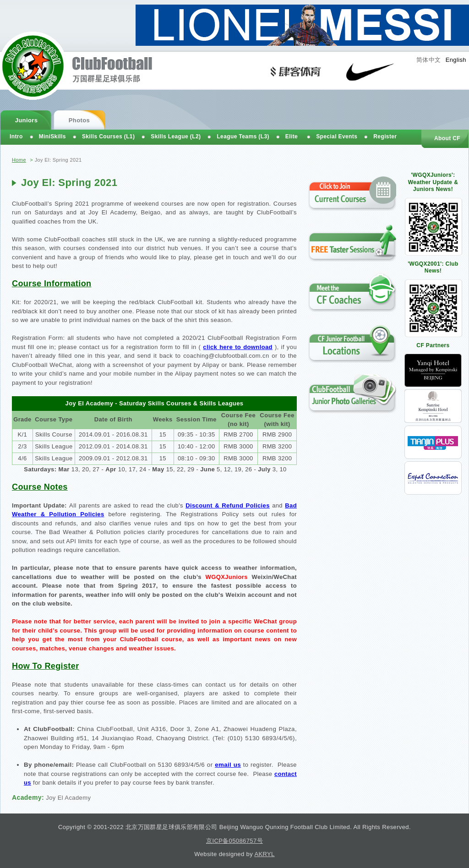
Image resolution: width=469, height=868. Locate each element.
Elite (292, 136)
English (456, 60)
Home (19, 160)
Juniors (27, 120)
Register (385, 136)
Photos (79, 120)
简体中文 (429, 60)
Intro (16, 136)
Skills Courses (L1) (108, 136)
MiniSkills (52, 136)
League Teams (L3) (243, 136)
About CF (447, 138)
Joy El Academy (68, 798)
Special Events (337, 136)
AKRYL (264, 854)
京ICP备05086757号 (234, 841)
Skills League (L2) (176, 136)
